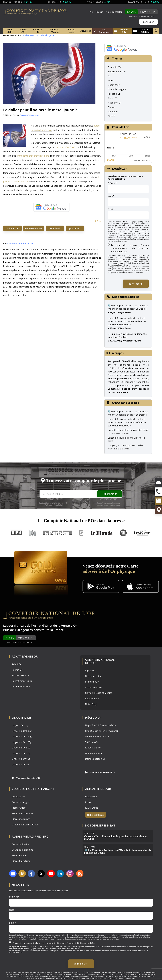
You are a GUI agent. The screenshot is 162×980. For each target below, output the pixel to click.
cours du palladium (87, 262)
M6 (32, 533)
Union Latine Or (94, 753)
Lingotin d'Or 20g (21, 753)
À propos (90, 670)
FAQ (91, 12)
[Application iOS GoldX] (140, 587)
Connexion (148, 22)
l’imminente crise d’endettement (33, 156)
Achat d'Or (10, 31)
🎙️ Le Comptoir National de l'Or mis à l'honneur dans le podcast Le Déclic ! (128, 413)
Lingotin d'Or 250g (22, 736)
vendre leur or (48, 287)
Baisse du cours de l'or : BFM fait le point (126, 439)
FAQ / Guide (92, 808)
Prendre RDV (121, 31)
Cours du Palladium (22, 850)
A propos (118, 353)
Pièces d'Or (93, 718)
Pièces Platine (19, 855)
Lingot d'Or (114, 85)
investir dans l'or (30, 287)
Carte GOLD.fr (141, 31)
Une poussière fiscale (66, 147)
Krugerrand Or (93, 748)
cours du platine (67, 262)
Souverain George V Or (97, 736)
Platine (111, 107)
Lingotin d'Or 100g (22, 742)
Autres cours (72, 31)
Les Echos (142, 533)
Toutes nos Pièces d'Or (100, 772)
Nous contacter (114, 12)
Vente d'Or (69, 626)
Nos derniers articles (126, 297)
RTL (123, 533)
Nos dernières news (100, 825)
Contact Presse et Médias (99, 693)
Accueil (6, 35)
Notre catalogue (96, 815)
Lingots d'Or (21, 718)
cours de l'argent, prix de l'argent (40, 262)
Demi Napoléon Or (95, 759)
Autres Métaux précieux (30, 836)
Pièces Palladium (21, 861)
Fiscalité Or (91, 797)
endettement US (34, 228)
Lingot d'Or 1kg (20, 725)
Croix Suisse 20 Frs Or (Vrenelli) (102, 731)
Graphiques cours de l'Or (25, 825)
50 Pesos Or (92, 742)
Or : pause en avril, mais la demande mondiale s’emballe (127, 335)
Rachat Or (17, 670)
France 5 (81, 533)
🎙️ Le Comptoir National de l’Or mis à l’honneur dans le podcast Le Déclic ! (128, 307)
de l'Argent (45, 789)
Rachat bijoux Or (21, 675)
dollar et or (12, 228)
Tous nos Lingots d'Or (26, 778)
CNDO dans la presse (126, 403)
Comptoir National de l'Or (29, 115)
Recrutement (92, 699)
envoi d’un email (144, 976)
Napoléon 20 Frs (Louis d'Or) (100, 725)
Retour (98, 221)
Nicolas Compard (133, 341)
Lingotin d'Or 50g (21, 748)
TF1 (17, 533)
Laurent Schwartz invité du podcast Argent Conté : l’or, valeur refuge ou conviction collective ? (127, 321)
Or (109, 76)
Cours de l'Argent (55, 31)
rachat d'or (81, 283)
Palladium (113, 111)
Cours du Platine (21, 844)
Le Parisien (57, 533)
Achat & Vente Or (25, 656)
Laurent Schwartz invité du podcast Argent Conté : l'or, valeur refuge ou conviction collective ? (127, 422)
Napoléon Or (115, 103)
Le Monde (101, 533)
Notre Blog (91, 704)
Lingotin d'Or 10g (21, 759)
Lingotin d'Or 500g (22, 731)
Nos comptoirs (93, 676)
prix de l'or (75, 228)
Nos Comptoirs (102, 31)
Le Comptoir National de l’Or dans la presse (81, 521)
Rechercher (110, 494)
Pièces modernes (21, 819)
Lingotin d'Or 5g (20, 764)
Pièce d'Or (113, 98)
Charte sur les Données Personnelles (121, 978)
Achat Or (17, 664)
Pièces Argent (19, 808)
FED (77, 266)
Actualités (86, 31)
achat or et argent (22, 291)
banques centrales (78, 258)
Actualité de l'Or (98, 789)
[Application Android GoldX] (101, 587)
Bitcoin (111, 116)
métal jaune (65, 283)
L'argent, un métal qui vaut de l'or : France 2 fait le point (126, 447)
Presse (99, 12)
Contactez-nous (94, 687)
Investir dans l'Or (117, 71)
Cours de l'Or (38, 31)
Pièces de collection (22, 813)
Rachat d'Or (23, 31)
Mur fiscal (55, 228)
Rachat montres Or (22, 681)
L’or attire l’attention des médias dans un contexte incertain (128, 432)
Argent (111, 80)
